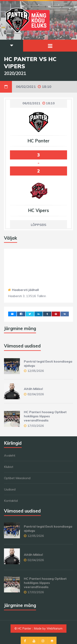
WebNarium (55, 629)
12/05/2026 (36, 371)
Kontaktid (11, 501)
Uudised (10, 489)
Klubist (9, 467)
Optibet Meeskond (17, 478)
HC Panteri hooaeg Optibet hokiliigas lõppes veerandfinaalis (45, 416)
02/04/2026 (36, 394)
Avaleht (10, 455)
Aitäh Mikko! (33, 389)
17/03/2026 (36, 426)
